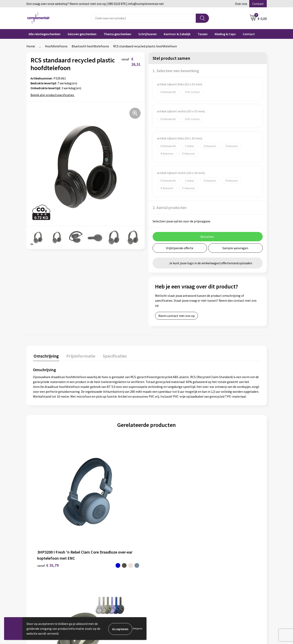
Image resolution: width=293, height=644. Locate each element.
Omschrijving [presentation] (46, 355)
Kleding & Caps (225, 34)
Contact (258, 4)
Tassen (203, 34)
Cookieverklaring (163, 593)
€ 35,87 (218, 513)
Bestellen (158, 568)
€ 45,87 (156, 516)
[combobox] (143, 18)
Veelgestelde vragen (166, 562)
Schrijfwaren (148, 34)
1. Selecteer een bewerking (176, 71)
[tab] (46, 356)
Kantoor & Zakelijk (177, 34)
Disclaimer (99, 587)
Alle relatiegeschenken (44, 34)
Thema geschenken (117, 34)
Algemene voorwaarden (108, 581)
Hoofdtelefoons (56, 46)
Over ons (241, 4)
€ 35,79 (43, 516)
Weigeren (138, 628)
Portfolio (218, 568)
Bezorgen (158, 581)
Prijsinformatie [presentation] (79, 355)
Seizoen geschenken (82, 34)
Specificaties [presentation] (111, 355)
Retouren (158, 587)
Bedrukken (159, 574)
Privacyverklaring (164, 599)
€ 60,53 (100, 516)
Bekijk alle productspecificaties (54, 95)
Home (31, 46)
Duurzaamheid (102, 568)
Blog (214, 562)
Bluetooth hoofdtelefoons (90, 46)
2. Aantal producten (170, 207)
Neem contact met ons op (177, 316)
